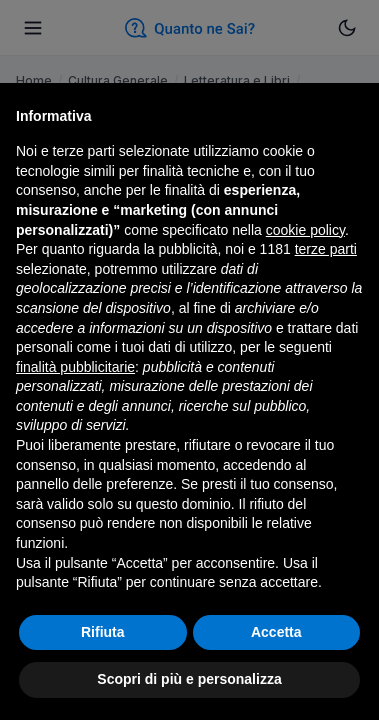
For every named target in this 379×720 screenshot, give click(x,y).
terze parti (326, 249)
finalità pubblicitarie (75, 367)
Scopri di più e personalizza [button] (189, 679)
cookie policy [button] (305, 230)
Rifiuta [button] (103, 632)
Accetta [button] (276, 632)
